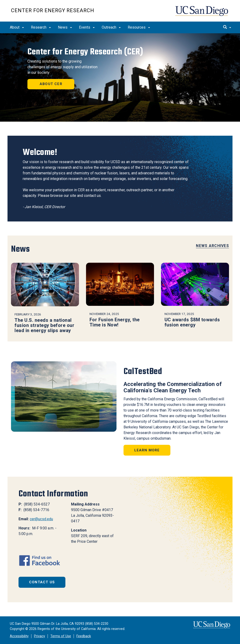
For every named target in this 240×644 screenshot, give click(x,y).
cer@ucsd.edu (41, 519)
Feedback (84, 636)
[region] (120, 77)
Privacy (39, 636)
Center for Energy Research (53, 10)
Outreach (111, 27)
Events (87, 27)
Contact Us (42, 582)
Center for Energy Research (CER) (85, 52)
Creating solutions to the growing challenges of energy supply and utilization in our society (62, 67)
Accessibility (19, 636)
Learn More (147, 450)
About (17, 27)
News (65, 27)
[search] (227, 27)
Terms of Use (61, 636)
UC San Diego (202, 13)
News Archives (212, 246)
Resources (139, 27)
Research (41, 27)
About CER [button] (51, 84)
